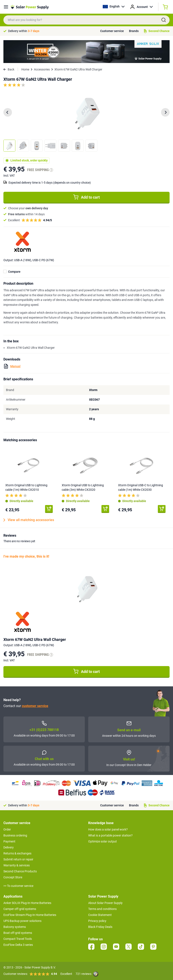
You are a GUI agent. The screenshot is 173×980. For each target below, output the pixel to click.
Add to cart (86, 197)
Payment (9, 841)
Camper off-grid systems (20, 909)
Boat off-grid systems (18, 933)
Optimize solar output (103, 841)
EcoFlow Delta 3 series (18, 945)
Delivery (9, 847)
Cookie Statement (100, 915)
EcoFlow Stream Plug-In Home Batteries (30, 915)
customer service (35, 706)
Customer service (112, 31)
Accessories (42, 69)
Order (7, 829)
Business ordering (15, 835)
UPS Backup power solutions (22, 921)
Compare (14, 272)
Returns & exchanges (17, 853)
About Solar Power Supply (105, 903)
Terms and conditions (102, 909)
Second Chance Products (20, 871)
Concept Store (13, 877)
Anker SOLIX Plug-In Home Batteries (27, 903)
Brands (134, 31)
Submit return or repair (18, 859)
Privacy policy (97, 921)
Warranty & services (17, 865)
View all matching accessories (29, 520)
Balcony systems (15, 927)
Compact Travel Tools (18, 939)
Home (25, 69)
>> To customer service (18, 886)
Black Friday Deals (100, 927)
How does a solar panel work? (108, 829)
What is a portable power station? (110, 835)
